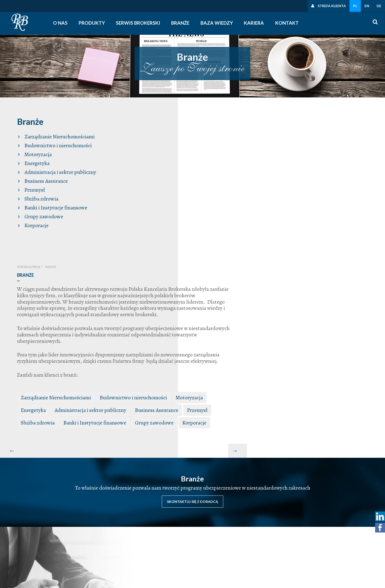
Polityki (313, 544)
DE (379, 6)
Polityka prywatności (324, 538)
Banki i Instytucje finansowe (54, 206)
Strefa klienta (332, 6)
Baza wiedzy (218, 23)
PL (355, 6)
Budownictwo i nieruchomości (56, 144)
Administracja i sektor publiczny (59, 171)
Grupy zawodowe (42, 215)
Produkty (93, 23)
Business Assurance (44, 180)
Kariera (255, 23)
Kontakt (288, 23)
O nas (61, 23)
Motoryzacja (36, 153)
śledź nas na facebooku (253, 557)
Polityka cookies (320, 551)
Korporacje (35, 224)
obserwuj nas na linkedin (255, 564)
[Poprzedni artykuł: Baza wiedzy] (163, 308)
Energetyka (35, 162)
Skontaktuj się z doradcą (192, 357)
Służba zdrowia (40, 197)
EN (367, 6)
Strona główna (181, 119)
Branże (182, 23)
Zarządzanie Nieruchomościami (58, 135)
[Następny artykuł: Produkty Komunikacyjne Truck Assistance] (376, 308)
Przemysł (33, 188)
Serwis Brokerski (139, 23)
